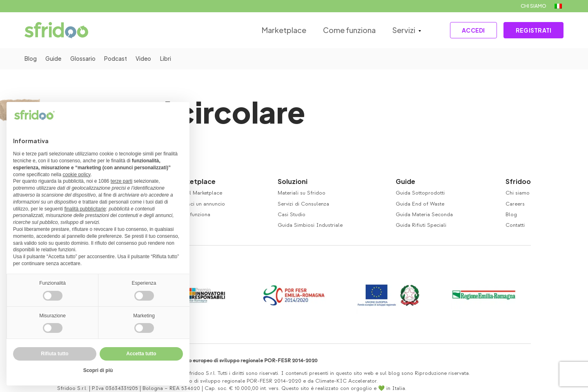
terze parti (121, 181)
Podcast (120, 59)
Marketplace (280, 30)
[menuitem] (558, 6)
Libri (172, 59)
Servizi (399, 30)
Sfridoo (518, 181)
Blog (31, 59)
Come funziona (344, 30)
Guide (55, 59)
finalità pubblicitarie (85, 209)
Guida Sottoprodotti (420, 193)
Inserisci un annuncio (199, 204)
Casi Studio (292, 215)
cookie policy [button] (76, 175)
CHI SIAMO (533, 6)
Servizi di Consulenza (303, 204)
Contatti (515, 225)
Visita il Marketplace (198, 193)
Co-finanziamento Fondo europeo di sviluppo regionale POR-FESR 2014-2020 (225, 361)
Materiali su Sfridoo (302, 193)
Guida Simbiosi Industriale (310, 225)
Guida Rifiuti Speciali (421, 225)
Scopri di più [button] (98, 370)
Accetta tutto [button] (141, 354)
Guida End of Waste (420, 204)
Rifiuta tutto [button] (55, 354)
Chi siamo (518, 193)
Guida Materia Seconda (424, 215)
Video (149, 59)
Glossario (86, 59)
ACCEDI (469, 30)
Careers (515, 204)
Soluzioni (293, 181)
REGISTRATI (532, 30)
